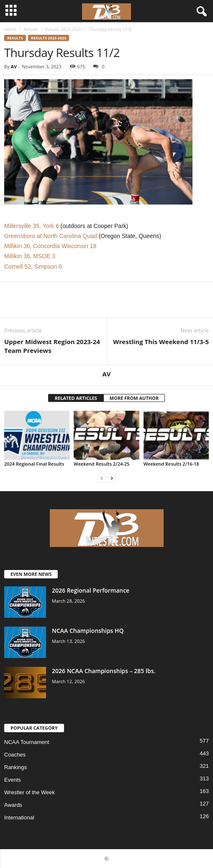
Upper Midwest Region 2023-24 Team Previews (52, 346)
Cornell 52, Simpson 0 (33, 267)
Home (10, 29)
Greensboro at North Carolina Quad (51, 236)
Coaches (15, 755)
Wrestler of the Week (30, 792)
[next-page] (112, 478)
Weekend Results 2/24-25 (101, 464)
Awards (13, 805)
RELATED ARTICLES (76, 398)
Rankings (15, 767)
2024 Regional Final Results (34, 464)
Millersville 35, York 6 (32, 226)
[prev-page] (102, 478)
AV (14, 66)
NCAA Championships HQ (88, 631)
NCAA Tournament (27, 742)
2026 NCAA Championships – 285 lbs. (104, 671)
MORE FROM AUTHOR (134, 398)
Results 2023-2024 (63, 29)
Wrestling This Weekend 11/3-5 (161, 342)
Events (13, 780)
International (19, 817)
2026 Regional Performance (91, 590)
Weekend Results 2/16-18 (171, 464)
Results (31, 29)
